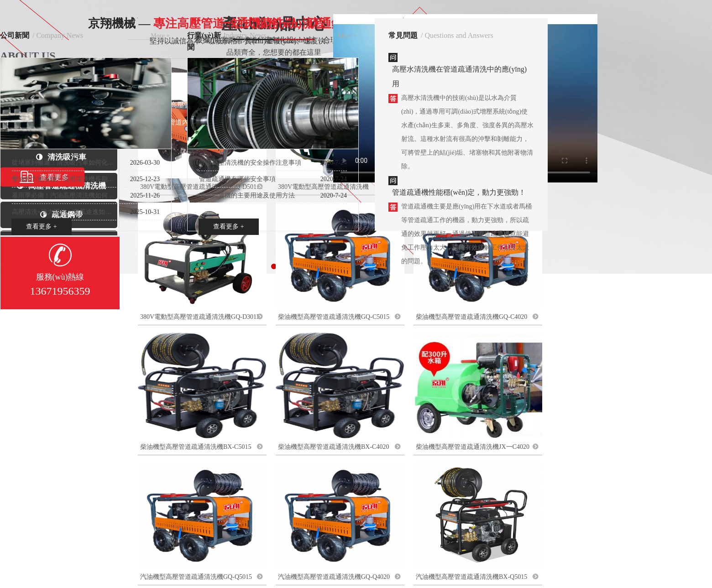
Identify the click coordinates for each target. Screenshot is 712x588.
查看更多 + (41, 226)
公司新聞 (15, 35)
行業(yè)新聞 (204, 36)
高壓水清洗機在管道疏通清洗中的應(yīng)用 (459, 76)
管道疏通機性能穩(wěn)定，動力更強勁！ (459, 192)
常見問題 (403, 35)
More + (160, 36)
